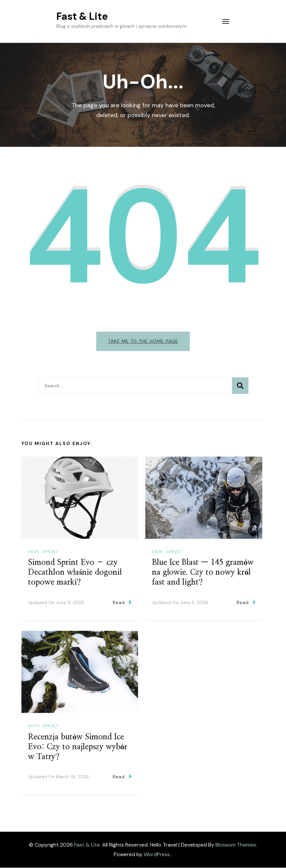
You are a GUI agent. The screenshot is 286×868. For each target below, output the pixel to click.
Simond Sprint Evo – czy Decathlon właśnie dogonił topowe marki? (75, 573)
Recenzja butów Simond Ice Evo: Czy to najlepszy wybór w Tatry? (78, 747)
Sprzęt (51, 552)
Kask (33, 552)
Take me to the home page (143, 341)
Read (122, 603)
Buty (33, 726)
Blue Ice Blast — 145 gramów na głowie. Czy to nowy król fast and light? (203, 573)
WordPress (157, 855)
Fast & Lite (82, 16)
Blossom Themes (236, 845)
